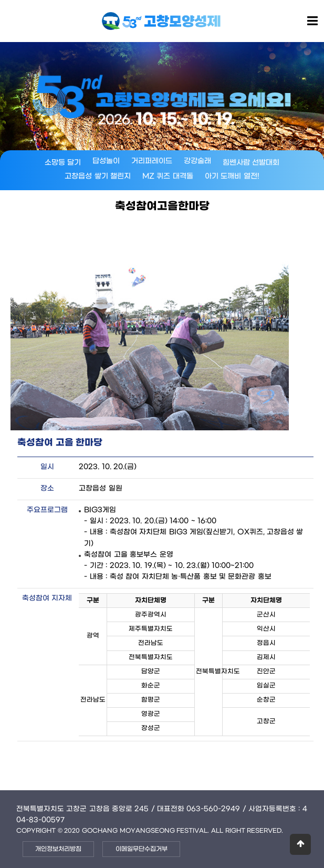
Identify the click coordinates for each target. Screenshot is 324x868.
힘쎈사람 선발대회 (251, 163)
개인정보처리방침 (58, 849)
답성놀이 (106, 161)
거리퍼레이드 (152, 161)
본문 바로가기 (0, 0)
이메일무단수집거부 (142, 849)
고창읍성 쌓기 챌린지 (98, 176)
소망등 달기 (63, 163)
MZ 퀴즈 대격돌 (168, 176)
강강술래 (197, 161)
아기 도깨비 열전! (232, 176)
